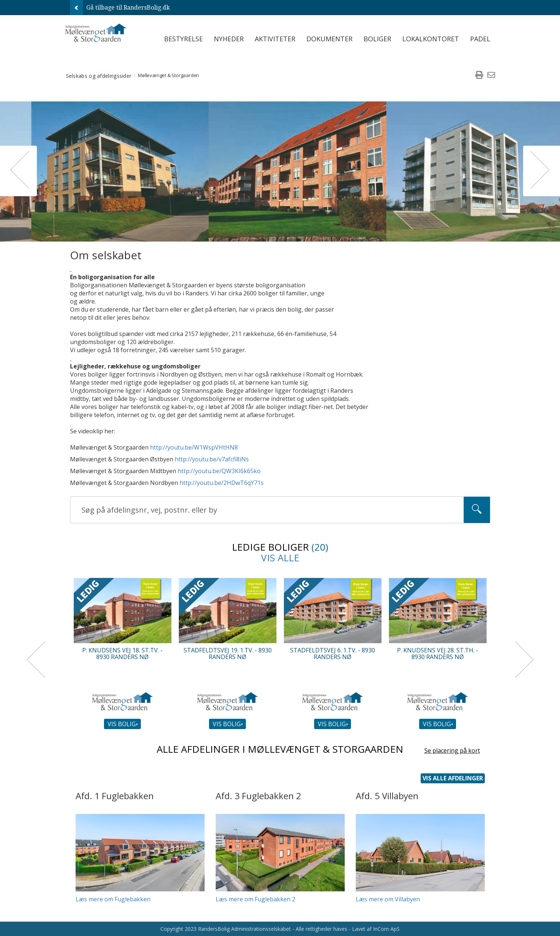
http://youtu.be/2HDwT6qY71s (222, 483)
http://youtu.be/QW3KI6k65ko (219, 471)
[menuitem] (479, 76)
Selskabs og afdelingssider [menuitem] (99, 75)
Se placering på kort (452, 751)
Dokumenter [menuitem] (329, 39)
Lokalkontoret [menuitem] (431, 39)
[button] (18, 171)
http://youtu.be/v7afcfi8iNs (212, 459)
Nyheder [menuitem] (229, 39)
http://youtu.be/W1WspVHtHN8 (194, 447)
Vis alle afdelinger (453, 778)
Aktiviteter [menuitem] (275, 39)
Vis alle (280, 558)
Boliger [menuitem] (377, 39)
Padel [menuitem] (480, 39)
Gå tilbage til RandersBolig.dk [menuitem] (120, 8)
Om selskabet (106, 255)
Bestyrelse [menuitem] (183, 39)
